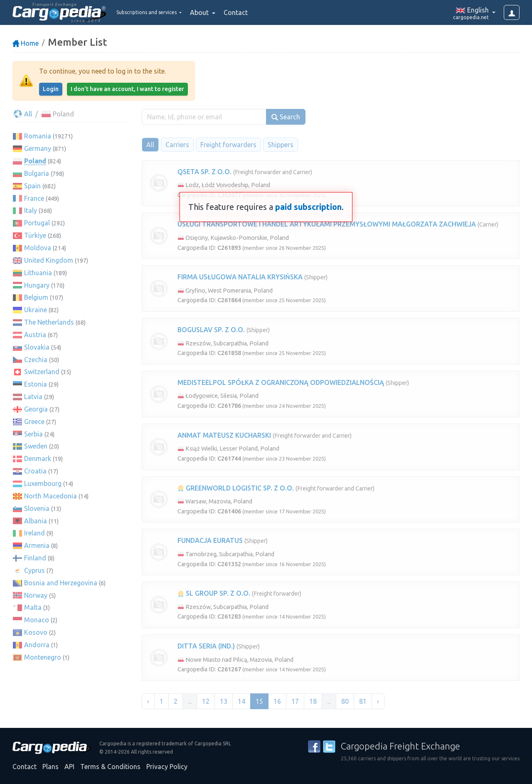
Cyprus (34, 570)
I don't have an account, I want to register (127, 89)
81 (363, 701)
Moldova (38, 248)
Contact (259, 12)
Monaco (37, 620)
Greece (34, 422)
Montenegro (43, 657)
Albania (36, 521)
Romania (38, 136)
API (69, 767)
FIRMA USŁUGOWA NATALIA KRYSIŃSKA (240, 277)
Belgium (36, 297)
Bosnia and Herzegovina (61, 583)
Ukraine (36, 310)
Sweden (36, 446)
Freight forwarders (228, 145)
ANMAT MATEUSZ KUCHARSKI (224, 435)
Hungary (37, 285)
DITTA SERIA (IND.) (206, 646)
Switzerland (42, 372)
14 (241, 701)
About (224, 12)
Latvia (33, 397)
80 (345, 701)
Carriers (177, 145)
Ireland (34, 533)
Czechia (36, 360)
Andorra (37, 645)
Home (26, 43)
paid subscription (308, 207)
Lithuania (38, 273)
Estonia (36, 384)
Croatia (35, 471)
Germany (38, 148)
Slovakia (37, 347)
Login (51, 89)
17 (295, 701)
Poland (35, 161)
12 (206, 701)
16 (277, 701)
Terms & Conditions (110, 767)
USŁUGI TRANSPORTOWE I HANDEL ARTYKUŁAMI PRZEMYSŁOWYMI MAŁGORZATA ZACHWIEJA (327, 224)
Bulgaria (37, 173)
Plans (50, 767)
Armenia (37, 545)
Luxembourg (43, 483)
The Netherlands (49, 322)
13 (224, 701)
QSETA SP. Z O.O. (204, 172)
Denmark (38, 459)
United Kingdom (49, 260)
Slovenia (37, 508)
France (34, 198)
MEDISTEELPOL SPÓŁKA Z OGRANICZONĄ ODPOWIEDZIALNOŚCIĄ (281, 382)
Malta (33, 607)
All (22, 114)
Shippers (281, 145)
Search (286, 117)
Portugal (37, 223)
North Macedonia (50, 496)
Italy (31, 210)
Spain (32, 186)
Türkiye (35, 235)
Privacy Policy (167, 767)
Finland (35, 558)
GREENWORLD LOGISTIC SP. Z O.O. (236, 488)
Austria (35, 335)
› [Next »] (378, 701)
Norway (36, 595)
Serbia (33, 434)
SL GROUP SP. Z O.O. (214, 593)
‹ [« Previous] (148, 701)
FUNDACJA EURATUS (210, 540)
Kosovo (36, 632)
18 (313, 701)
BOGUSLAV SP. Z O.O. (211, 330)
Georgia (36, 409)
